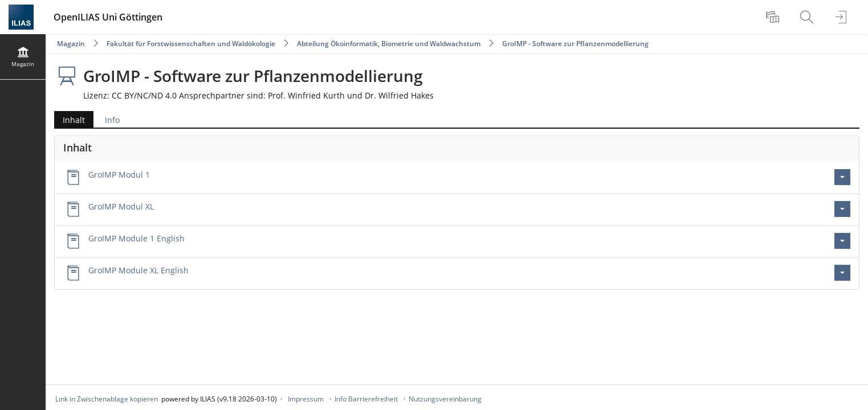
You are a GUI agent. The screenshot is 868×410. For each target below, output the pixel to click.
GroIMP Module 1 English (136, 238)
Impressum (306, 399)
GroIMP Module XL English (138, 270)
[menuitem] (774, 17)
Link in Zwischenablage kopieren (107, 399)
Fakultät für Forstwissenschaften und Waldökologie (191, 44)
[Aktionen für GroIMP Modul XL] (842, 209)
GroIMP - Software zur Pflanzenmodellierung (575, 44)
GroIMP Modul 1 (119, 175)
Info (112, 120)
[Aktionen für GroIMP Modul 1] (842, 177)
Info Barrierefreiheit (366, 399)
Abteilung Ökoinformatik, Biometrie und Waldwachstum (389, 44)
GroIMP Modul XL (121, 206)
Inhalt (70, 120)
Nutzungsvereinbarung (445, 399)
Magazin (71, 44)
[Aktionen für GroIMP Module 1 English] (842, 241)
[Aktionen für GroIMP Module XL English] (842, 273)
